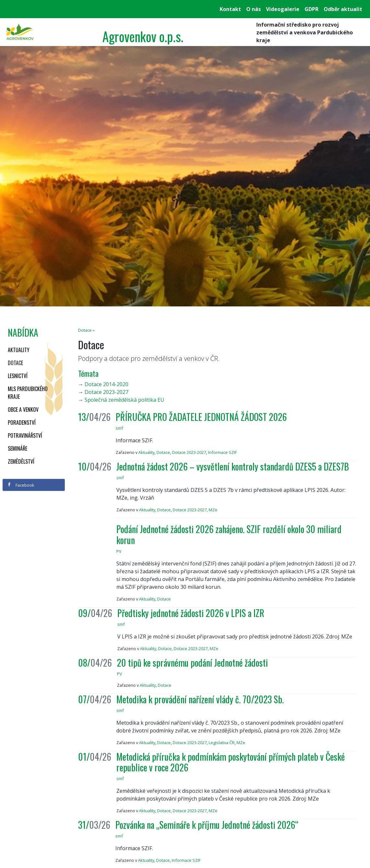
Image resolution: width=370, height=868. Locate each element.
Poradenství (22, 422)
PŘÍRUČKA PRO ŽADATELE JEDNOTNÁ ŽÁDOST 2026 (201, 417)
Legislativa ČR (222, 743)
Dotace (15, 363)
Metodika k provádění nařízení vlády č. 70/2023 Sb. (200, 699)
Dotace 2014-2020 (106, 384)
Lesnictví (18, 376)
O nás (254, 9)
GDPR (312, 9)
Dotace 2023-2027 (106, 392)
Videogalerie (283, 9)
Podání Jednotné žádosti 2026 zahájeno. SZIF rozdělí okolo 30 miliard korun (229, 535)
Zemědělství (21, 461)
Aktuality (19, 350)
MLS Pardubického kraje (28, 393)
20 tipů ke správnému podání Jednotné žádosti (192, 663)
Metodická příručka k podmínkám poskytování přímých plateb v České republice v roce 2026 (231, 762)
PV (119, 551)
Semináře (17, 448)
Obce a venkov (23, 410)
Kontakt (230, 9)
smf (119, 428)
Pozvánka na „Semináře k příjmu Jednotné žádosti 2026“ (207, 825)
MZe (213, 510)
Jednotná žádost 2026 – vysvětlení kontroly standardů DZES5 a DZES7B (233, 466)
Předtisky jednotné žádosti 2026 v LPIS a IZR (191, 613)
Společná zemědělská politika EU (124, 400)
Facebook (21, 485)
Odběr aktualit (343, 9)
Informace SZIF (222, 452)
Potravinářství (25, 435)
